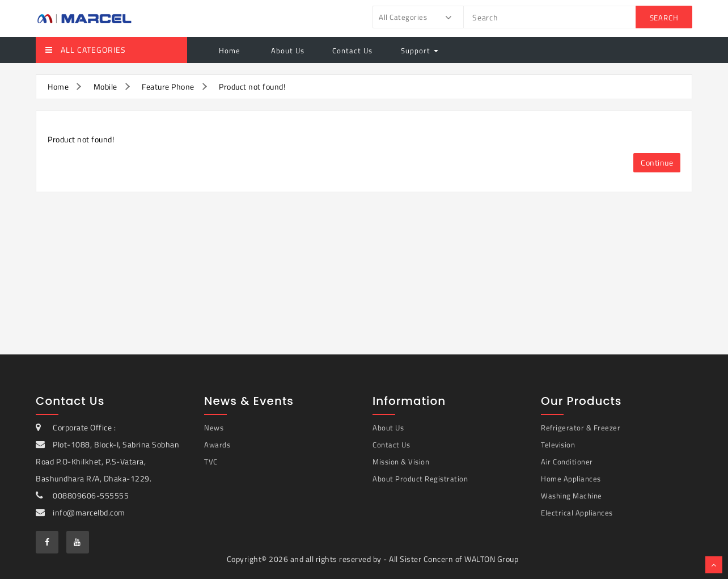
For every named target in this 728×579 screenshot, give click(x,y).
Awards (217, 445)
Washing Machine (572, 496)
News (214, 428)
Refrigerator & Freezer (581, 428)
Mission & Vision (401, 462)
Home (230, 50)
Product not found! (252, 86)
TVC (211, 462)
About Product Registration (420, 479)
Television (558, 445)
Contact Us (352, 50)
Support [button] (420, 50)
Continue (657, 162)
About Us (287, 50)
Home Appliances (571, 479)
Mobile (105, 86)
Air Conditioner (567, 462)
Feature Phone (168, 86)
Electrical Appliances (577, 513)
